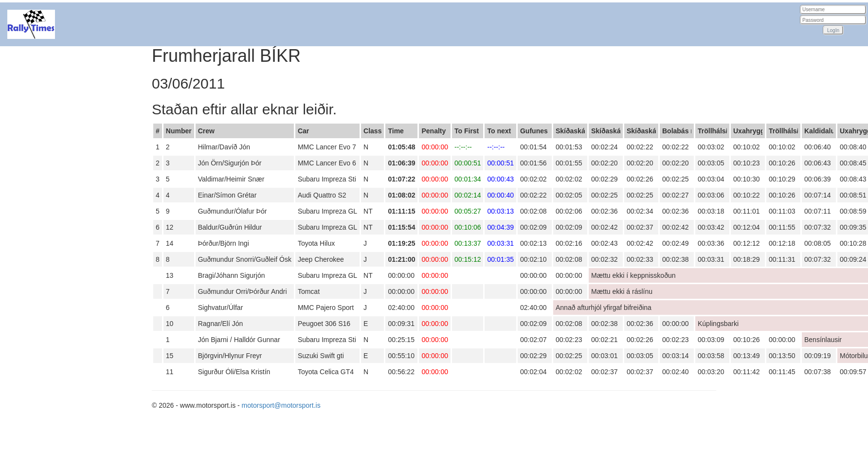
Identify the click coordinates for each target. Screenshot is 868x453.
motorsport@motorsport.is (281, 405)
